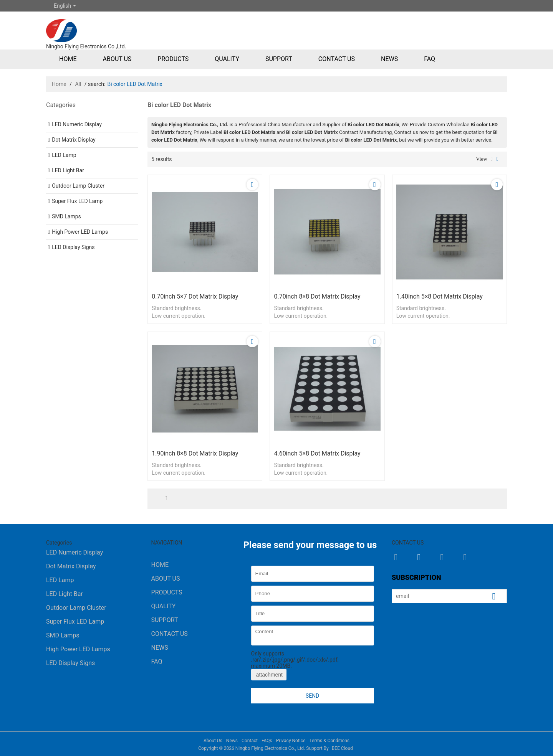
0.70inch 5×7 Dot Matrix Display (195, 296)
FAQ (430, 59)
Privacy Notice (291, 741)
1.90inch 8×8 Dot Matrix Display (195, 453)
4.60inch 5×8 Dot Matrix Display (317, 453)
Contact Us (337, 59)
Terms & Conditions (329, 741)
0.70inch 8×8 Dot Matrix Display (317, 296)
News (389, 59)
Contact (250, 741)
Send (312, 696)
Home (68, 59)
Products (173, 59)
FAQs (267, 741)
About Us (117, 59)
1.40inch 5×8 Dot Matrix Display (440, 296)
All (78, 84)
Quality (227, 59)
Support (279, 59)
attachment (269, 675)
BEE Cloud (342, 748)
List (492, 159)
